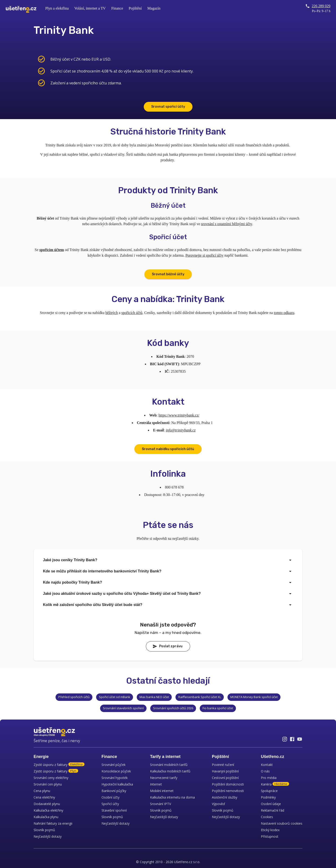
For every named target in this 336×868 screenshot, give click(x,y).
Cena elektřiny (44, 797)
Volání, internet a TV (90, 8)
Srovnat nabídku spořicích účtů (168, 449)
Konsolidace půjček (116, 771)
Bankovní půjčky (114, 791)
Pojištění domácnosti (228, 784)
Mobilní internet (162, 791)
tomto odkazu (284, 313)
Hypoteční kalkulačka (117, 784)
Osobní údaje (271, 804)
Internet (156, 784)
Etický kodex (270, 830)
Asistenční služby (225, 797)
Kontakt (267, 765)
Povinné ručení (223, 765)
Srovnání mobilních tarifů (169, 765)
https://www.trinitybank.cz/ (179, 415)
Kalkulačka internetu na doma (172, 797)
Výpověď (218, 804)
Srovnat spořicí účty (168, 107)
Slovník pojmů (44, 830)
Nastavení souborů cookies (282, 823)
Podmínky (268, 797)
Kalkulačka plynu (46, 817)
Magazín (154, 8)
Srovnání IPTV (161, 804)
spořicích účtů (132, 313)
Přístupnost (270, 836)
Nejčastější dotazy (48, 836)
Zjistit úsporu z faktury (59, 765)
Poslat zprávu (168, 646)
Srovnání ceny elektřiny (51, 778)
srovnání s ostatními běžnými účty (227, 224)
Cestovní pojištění (225, 778)
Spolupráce (269, 791)
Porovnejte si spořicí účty (205, 255)
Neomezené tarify (164, 778)
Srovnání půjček (114, 765)
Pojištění (135, 8)
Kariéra (275, 784)
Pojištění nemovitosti (228, 791)
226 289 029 (318, 6)
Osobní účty (110, 797)
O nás (265, 771)
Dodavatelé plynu (47, 804)
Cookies (267, 817)
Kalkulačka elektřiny (48, 810)
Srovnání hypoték (115, 778)
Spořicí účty (110, 804)
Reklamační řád (273, 810)
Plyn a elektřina (57, 8)
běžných (112, 313)
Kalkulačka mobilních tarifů (170, 771)
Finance (117, 8)
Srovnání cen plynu (48, 784)
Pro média (269, 778)
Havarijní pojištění (225, 771)
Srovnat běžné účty (168, 274)
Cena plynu (42, 791)
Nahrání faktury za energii (53, 823)
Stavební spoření (114, 810)
